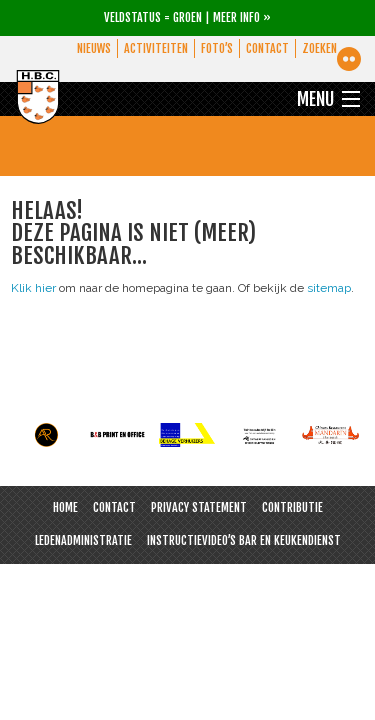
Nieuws (90, 48)
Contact (266, 48)
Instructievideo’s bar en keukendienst (244, 540)
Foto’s (215, 48)
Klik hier (33, 288)
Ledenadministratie (83, 540)
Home (65, 507)
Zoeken (319, 48)
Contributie (292, 507)
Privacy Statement (199, 507)
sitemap (329, 288)
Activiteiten (153, 48)
